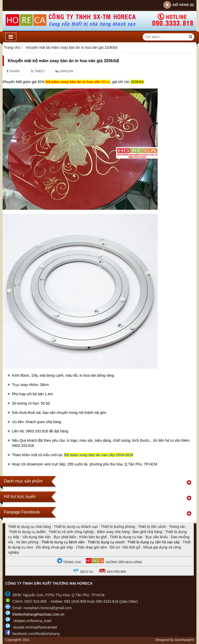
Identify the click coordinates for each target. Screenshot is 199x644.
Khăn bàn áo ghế (93, 537)
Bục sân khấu (157, 537)
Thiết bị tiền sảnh (152, 527)
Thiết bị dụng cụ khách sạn (76, 527)
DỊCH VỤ (87, 572)
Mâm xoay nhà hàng (113, 532)
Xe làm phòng (27, 542)
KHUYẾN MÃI (112, 572)
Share (13, 71)
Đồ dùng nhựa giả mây (55, 547)
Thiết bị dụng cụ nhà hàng (29, 527)
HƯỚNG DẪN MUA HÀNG (114, 562)
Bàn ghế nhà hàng (147, 532)
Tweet (38, 71)
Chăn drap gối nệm (91, 547)
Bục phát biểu (65, 537)
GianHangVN (184, 640)
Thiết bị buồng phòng (118, 527)
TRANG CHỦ (69, 562)
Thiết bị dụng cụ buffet (27, 532)
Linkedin (64, 71)
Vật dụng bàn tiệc (37, 537)
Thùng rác (177, 527)
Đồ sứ (115, 547)
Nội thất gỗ (131, 547)
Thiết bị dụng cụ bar (126, 537)
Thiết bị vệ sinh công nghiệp (71, 532)
